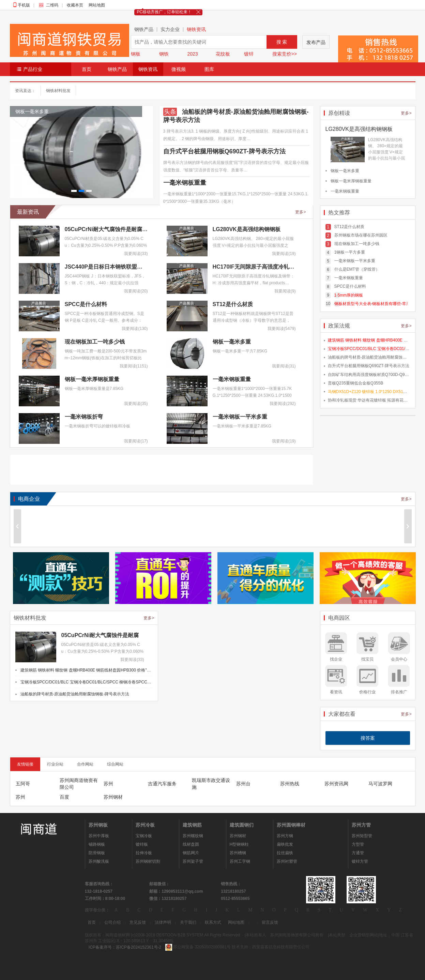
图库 (209, 69)
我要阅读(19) (284, 254)
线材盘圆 (191, 844)
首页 (87, 69)
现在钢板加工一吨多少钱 (95, 342)
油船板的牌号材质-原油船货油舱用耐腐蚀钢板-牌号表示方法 (369, 357)
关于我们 (188, 922)
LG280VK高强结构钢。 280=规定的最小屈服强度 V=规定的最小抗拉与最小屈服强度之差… (253, 245)
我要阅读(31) (284, 366)
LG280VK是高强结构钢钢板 (247, 229)
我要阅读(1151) (134, 366)
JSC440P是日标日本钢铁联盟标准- (107, 267)
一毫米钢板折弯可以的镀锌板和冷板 (97, 426)
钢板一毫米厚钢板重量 (92, 379)
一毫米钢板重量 (185, 183)
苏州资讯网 (336, 784)
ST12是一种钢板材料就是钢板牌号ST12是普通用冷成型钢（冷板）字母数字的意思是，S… (253, 320)
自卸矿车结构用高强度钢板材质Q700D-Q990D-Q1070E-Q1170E (369, 375)
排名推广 (399, 692)
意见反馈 (138, 922)
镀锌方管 (360, 861)
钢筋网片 (191, 853)
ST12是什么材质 (233, 304)
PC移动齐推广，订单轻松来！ (164, 12)
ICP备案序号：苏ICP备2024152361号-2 (125, 947)
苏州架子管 (193, 861)
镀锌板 (142, 844)
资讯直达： (25, 91)
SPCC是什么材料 (86, 304)
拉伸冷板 (144, 853)
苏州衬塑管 (287, 861)
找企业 (336, 659)
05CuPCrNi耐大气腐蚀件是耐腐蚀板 (109, 229)
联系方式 (213, 922)
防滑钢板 (97, 853)
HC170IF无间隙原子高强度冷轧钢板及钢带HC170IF (275, 267)
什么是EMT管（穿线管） (357, 269)
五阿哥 (23, 784)
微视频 (179, 69)
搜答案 (368, 738)
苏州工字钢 (240, 861)
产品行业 (33, 69)
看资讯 (336, 692)
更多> (300, 212)
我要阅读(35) (136, 404)
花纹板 (223, 54)
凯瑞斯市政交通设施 (211, 784)
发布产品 (316, 42)
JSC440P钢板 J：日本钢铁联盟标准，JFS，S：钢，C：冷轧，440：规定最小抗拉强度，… (105, 283)
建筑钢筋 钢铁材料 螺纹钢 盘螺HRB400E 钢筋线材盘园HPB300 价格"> (147, 670)
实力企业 (170, 29)
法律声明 (163, 922)
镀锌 (249, 54)
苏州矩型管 (362, 836)
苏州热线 (290, 784)
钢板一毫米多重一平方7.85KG (240, 351)
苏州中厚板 (99, 836)
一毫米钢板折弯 (84, 417)
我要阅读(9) (285, 291)
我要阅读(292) (283, 404)
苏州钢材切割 (148, 861)
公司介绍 (112, 922)
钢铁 (164, 54)
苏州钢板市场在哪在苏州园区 (361, 235)
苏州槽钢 (238, 853)
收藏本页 (75, 5)
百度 (64, 797)
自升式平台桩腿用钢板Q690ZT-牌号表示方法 (224, 151)
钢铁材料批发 (58, 91)
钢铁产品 (144, 29)
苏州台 (243, 784)
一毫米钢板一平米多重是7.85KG (242, 426)
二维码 (50, 5)
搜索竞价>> (285, 54)
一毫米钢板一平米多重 (240, 417)
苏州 (108, 784)
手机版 (24, 5)
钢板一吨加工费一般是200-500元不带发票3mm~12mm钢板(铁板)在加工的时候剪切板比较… (106, 358)
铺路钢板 (97, 844)
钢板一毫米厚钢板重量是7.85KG (94, 389)
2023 (193, 54)
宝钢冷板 (144, 836)
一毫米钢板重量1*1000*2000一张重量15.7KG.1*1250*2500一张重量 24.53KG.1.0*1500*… (252, 395)
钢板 (136, 54)
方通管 (358, 853)
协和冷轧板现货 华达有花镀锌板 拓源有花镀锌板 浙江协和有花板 (369, 400)
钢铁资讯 (196, 29)
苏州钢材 (113, 797)
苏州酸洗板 (99, 861)
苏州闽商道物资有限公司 (79, 784)
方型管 (358, 844)
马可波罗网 (380, 784)
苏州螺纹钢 (193, 836)
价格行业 (367, 692)
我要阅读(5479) (282, 329)
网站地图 (97, 5)
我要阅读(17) (136, 441)
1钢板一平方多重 (350, 252)
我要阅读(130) (135, 329)
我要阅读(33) (136, 254)
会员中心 (399, 659)
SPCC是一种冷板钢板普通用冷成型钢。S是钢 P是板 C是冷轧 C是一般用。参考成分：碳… (104, 320)
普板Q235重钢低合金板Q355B (356, 383)
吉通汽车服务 (162, 784)
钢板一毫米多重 (232, 342)
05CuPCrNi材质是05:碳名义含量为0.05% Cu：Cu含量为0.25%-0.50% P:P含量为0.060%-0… (106, 245)
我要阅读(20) (136, 291)
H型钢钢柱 (239, 844)
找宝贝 (367, 659)
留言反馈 (270, 922)
